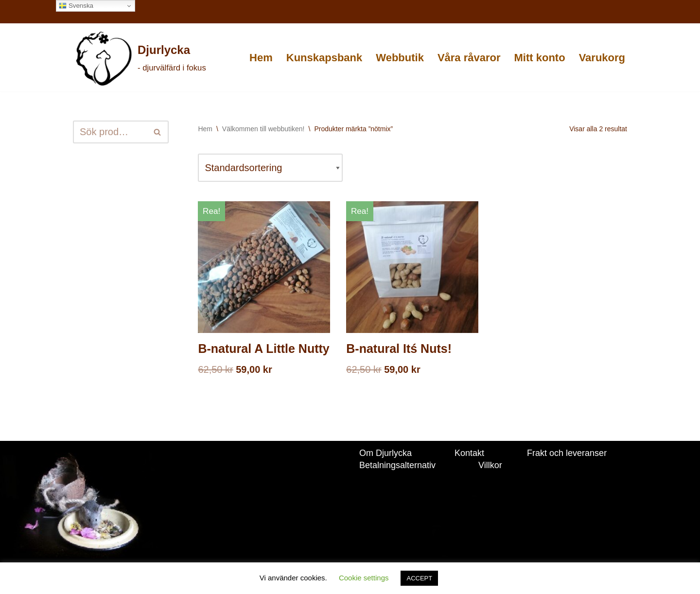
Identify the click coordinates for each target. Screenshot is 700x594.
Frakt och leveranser (567, 453)
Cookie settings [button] (364, 578)
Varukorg (602, 58)
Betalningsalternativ (397, 465)
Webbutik (400, 58)
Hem (261, 58)
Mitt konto (540, 58)
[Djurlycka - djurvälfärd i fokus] (140, 58)
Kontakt (469, 453)
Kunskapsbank (324, 58)
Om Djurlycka (385, 453)
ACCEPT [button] (419, 578)
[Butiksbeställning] (270, 168)
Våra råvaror (469, 58)
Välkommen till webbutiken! (263, 129)
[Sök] (110, 132)
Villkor (490, 465)
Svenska (76, 6)
